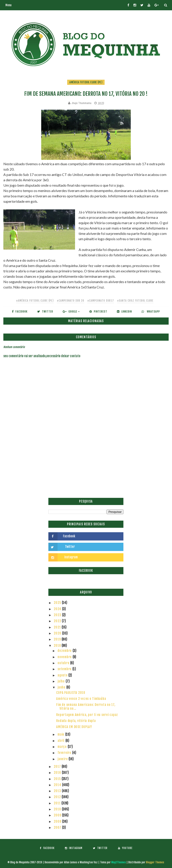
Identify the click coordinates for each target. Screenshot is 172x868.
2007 (58, 827)
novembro (65, 657)
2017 (58, 767)
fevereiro (65, 753)
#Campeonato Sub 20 (71, 301)
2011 (58, 803)
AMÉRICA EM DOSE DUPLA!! (74, 727)
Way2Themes (119, 862)
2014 (58, 785)
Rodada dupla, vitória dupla (76, 721)
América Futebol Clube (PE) (86, 82)
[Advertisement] (86, 464)
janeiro (63, 759)
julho (62, 681)
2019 (58, 639)
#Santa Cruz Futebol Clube (135, 301)
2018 (58, 646)
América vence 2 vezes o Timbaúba (81, 699)
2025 (58, 603)
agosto (63, 675)
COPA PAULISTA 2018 (71, 693)
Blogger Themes (155, 862)
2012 (58, 797)
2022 (58, 621)
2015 (58, 779)
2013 (58, 791)
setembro (65, 669)
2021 (58, 627)
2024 (58, 609)
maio (61, 734)
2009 (58, 815)
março (63, 747)
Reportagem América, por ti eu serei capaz (87, 715)
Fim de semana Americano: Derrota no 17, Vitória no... (86, 707)
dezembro (65, 651)
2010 (58, 809)
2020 (58, 633)
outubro (64, 663)
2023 (58, 615)
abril (61, 741)
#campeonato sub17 (101, 301)
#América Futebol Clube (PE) (35, 301)
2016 (58, 773)
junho (62, 687)
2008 (58, 821)
